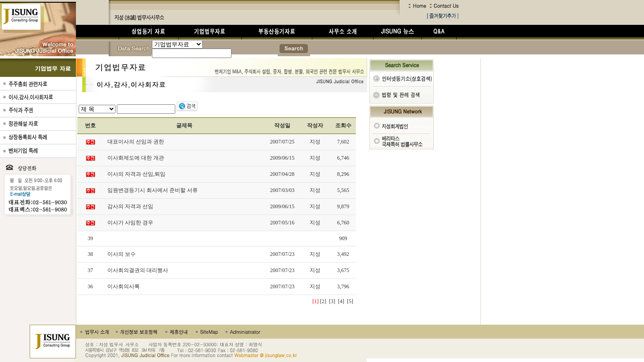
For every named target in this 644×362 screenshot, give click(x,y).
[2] (323, 301)
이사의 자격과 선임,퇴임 (136, 174)
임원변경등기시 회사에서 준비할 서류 (153, 190)
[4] (341, 301)
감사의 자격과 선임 (130, 206)
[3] (332, 301)
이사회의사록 (124, 286)
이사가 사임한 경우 (130, 223)
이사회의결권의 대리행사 (138, 270)
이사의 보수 (122, 254)
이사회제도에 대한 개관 (136, 158)
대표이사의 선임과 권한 (136, 142)
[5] (350, 301)
